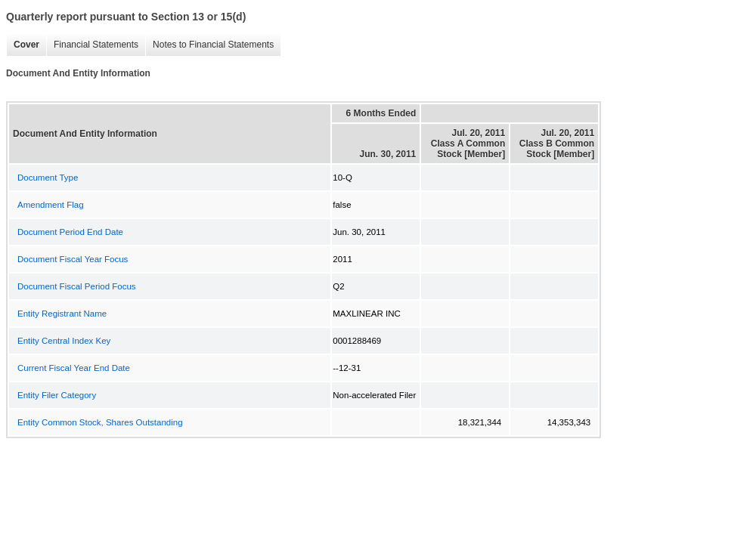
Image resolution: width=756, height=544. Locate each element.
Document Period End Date (70, 232)
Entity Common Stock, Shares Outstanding (100, 422)
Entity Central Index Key (64, 341)
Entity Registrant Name (62, 314)
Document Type (48, 178)
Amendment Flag (51, 205)
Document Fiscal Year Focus (73, 259)
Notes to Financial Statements (209, 45)
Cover (23, 45)
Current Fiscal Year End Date (74, 368)
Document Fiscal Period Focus (77, 286)
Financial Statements (92, 45)
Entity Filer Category (57, 395)
